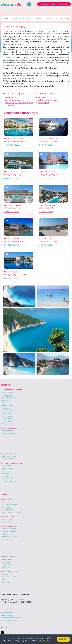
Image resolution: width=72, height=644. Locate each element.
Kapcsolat (5, 610)
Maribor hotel (6, 559)
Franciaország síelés (10, 571)
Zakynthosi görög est (47, 100)
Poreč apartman (7, 395)
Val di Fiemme (7, 539)
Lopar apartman (7, 400)
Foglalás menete (7, 612)
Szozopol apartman (8, 459)
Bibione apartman (8, 433)
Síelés (4, 494)
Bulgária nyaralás (8, 453)
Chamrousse (6, 582)
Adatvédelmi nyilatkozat (10, 620)
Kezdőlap (6, 19)
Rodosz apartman (8, 468)
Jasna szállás (6, 522)
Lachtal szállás (7, 502)
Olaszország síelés (9, 526)
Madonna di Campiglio (10, 537)
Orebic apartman (8, 392)
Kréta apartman (7, 471)
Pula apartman (7, 408)
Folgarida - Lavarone (9, 529)
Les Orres (5, 574)
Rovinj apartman (8, 406)
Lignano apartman (8, 436)
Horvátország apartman (12, 390)
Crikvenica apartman (9, 411)
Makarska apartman (9, 413)
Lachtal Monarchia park (10, 504)
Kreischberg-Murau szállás (11, 512)
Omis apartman (7, 416)
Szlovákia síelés (8, 516)
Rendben (63, 639)
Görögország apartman (11, 463)
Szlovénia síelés (8, 557)
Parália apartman (8, 474)
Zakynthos (37, 19)
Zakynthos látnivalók (52, 19)
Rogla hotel (6, 562)
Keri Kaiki (42, 97)
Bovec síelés (6, 567)
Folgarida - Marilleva (9, 531)
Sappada (5, 534)
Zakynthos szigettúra (14, 100)
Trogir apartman (7, 421)
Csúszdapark (44, 103)
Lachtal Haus (6, 507)
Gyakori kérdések (7, 615)
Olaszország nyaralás (10, 428)
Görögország (26, 19)
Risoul (4, 579)
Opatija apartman (8, 424)
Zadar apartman (7, 419)
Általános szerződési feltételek (12, 618)
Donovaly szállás (7, 519)
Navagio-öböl (11, 97)
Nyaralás (16, 19)
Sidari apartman (7, 479)
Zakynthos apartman (9, 481)
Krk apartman (7, 403)
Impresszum (5, 623)
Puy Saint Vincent (8, 577)
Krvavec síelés (7, 565)
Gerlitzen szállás (7, 510)
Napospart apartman (9, 456)
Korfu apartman (7, 476)
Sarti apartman (7, 466)
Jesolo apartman (7, 431)
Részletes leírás (45, 641)
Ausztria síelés (7, 499)
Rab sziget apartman (9, 398)
